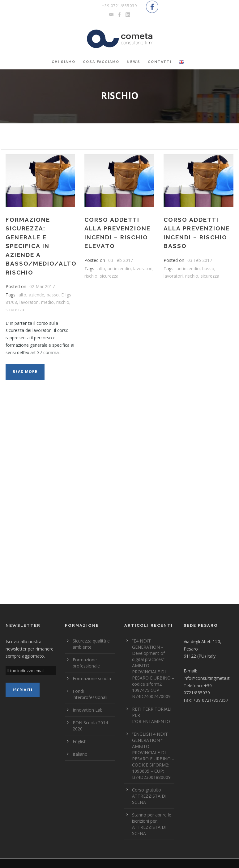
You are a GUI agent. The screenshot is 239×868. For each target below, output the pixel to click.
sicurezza (15, 310)
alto (22, 295)
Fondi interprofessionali (90, 694)
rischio (63, 302)
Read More (25, 372)
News (134, 62)
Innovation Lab (88, 710)
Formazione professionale (86, 663)
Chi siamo (64, 62)
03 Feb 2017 (121, 260)
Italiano (80, 754)
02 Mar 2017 (42, 286)
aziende (36, 295)
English (80, 741)
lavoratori (29, 302)
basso (53, 295)
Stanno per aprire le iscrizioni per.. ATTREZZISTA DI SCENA (152, 824)
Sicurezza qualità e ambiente (91, 644)
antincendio (119, 269)
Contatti (160, 62)
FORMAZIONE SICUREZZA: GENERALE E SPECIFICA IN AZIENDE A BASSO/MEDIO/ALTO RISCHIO (41, 246)
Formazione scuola (92, 678)
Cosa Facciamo (101, 62)
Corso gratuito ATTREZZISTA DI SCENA (149, 796)
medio (47, 302)
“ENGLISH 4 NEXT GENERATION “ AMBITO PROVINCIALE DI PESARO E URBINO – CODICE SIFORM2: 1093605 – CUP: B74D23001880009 (153, 756)
